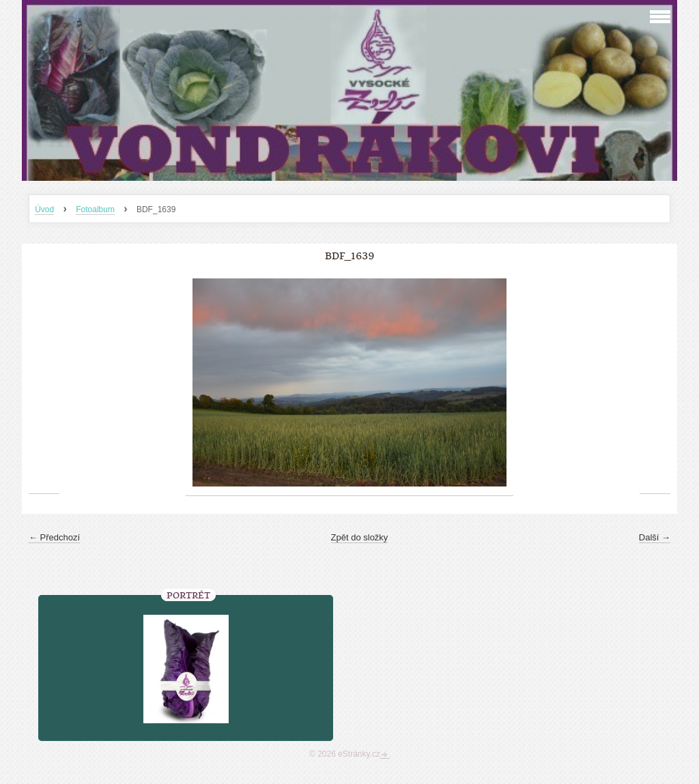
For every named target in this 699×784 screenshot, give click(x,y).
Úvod (44, 209)
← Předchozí (54, 537)
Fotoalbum (95, 209)
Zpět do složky (360, 537)
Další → (655, 537)
